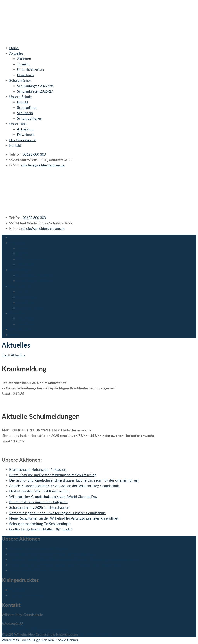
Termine (23, 64)
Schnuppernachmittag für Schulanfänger (40, 524)
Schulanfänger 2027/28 (35, 86)
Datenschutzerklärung (26, 595)
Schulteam (25, 113)
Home (14, 48)
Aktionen (24, 59)
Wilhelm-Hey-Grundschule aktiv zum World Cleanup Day (53, 497)
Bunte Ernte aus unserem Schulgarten (38, 502)
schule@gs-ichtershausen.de (43, 165)
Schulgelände (27, 107)
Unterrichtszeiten (30, 69)
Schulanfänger (20, 80)
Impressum (18, 590)
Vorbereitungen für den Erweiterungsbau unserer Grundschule (58, 513)
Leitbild (22, 102)
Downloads (26, 75)
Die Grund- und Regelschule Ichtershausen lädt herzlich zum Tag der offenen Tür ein (74, 480)
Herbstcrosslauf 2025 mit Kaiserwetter (39, 491)
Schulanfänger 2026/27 (35, 91)
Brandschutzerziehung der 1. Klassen (38, 469)
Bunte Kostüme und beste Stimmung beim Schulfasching (53, 475)
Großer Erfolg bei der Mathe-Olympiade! (41, 529)
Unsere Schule (20, 97)
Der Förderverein (23, 140)
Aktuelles (16, 53)
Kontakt (15, 145)
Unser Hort (18, 124)
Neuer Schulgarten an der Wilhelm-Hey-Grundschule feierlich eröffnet (64, 518)
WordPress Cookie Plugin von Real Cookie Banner (40, 640)
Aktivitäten (25, 129)
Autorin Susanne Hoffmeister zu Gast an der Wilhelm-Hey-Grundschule (64, 486)
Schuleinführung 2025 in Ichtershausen (40, 507)
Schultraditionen (30, 118)
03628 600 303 (34, 154)
